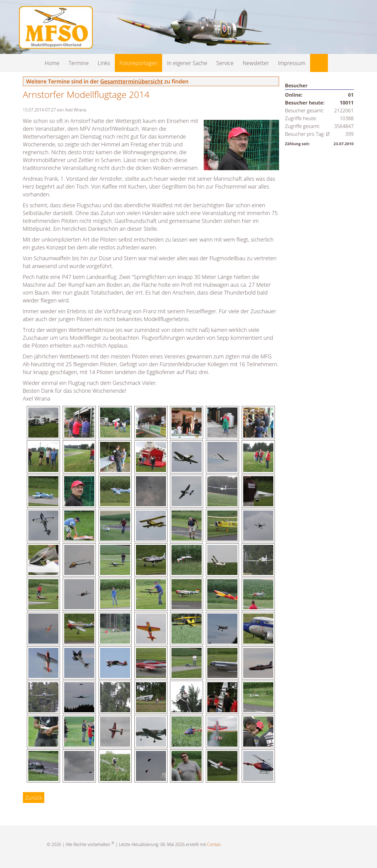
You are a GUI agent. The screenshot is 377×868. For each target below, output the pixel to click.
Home (52, 63)
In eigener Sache (187, 63)
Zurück (34, 798)
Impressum (292, 63)
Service (225, 63)
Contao (214, 844)
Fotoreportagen (138, 63)
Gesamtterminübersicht (131, 81)
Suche (319, 63)
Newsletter (256, 63)
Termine (79, 63)
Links (104, 63)
